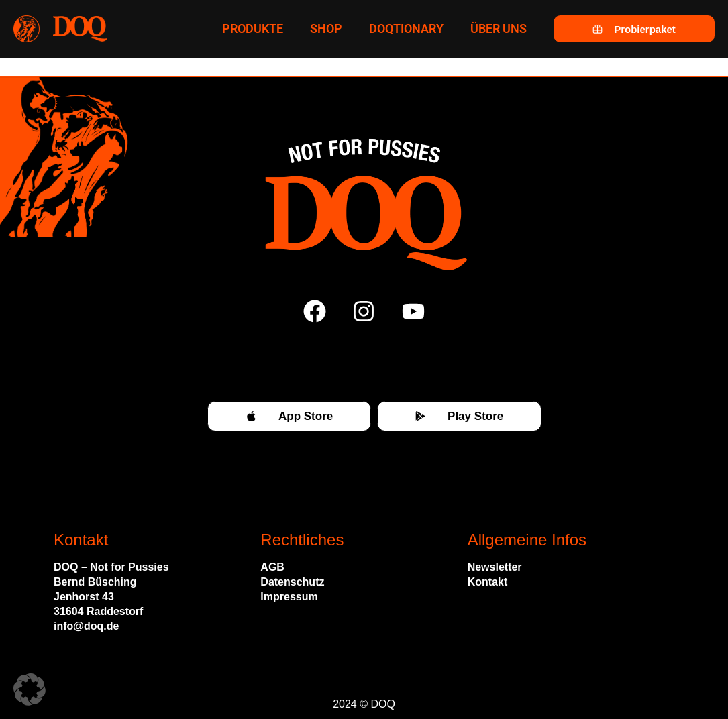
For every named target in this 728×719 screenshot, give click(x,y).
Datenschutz (292, 582)
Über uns (499, 29)
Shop (326, 29)
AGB (272, 567)
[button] (30, 689)
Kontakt (488, 582)
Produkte (253, 29)
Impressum (289, 597)
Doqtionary (406, 29)
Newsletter (495, 567)
